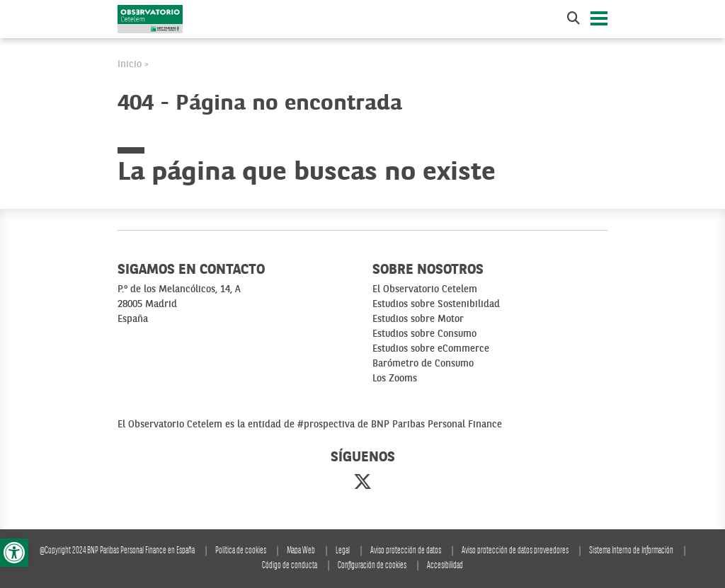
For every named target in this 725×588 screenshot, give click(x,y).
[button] (14, 553)
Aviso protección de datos (406, 551)
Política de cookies (241, 551)
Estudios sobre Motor (418, 319)
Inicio (130, 64)
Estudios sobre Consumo (424, 334)
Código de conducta (290, 566)
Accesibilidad (445, 566)
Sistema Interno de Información (631, 551)
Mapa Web (301, 551)
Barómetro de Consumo (423, 364)
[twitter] (362, 483)
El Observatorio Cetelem (425, 289)
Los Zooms (395, 379)
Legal (343, 551)
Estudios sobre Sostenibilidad (436, 304)
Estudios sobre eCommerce (431, 349)
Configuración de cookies (372, 566)
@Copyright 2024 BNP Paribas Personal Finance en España (117, 551)
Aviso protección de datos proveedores (515, 551)
